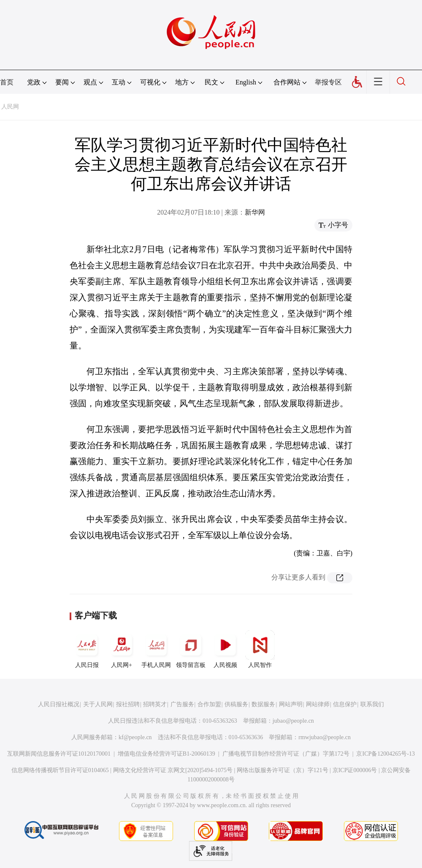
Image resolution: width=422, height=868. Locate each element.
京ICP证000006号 (355, 770)
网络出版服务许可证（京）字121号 (283, 770)
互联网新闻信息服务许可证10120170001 (59, 754)
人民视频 (225, 649)
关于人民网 (98, 704)
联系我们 (372, 704)
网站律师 (318, 704)
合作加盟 (209, 704)
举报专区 (328, 82)
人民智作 (260, 649)
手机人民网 (156, 649)
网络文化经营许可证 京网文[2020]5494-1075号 (173, 770)
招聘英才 (155, 704)
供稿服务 (236, 704)
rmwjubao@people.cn (325, 737)
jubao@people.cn (293, 721)
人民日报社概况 (59, 704)
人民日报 (87, 649)
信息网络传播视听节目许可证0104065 (60, 770)
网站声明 (291, 704)
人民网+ (122, 649)
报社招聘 (128, 704)
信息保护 (345, 704)
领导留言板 (191, 649)
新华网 (255, 212)
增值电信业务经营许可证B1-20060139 (166, 754)
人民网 (10, 107)
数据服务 (263, 704)
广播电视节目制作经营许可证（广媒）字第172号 (286, 754)
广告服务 (182, 704)
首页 (7, 82)
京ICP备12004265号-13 (385, 754)
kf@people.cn (135, 737)
